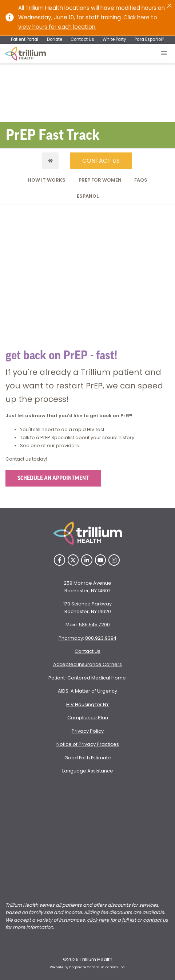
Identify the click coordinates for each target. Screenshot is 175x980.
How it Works (47, 180)
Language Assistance (88, 771)
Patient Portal (25, 39)
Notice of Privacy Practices (88, 744)
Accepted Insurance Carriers (87, 664)
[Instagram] (114, 560)
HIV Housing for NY (87, 704)
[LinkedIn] (87, 560)
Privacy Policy (88, 731)
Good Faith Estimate (88, 758)
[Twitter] (73, 560)
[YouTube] (101, 560)
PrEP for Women (100, 180)
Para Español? (149, 39)
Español (88, 196)
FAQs (141, 180)
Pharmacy (71, 638)
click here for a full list (112, 920)
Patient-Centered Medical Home (88, 678)
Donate (55, 39)
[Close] (169, 6)
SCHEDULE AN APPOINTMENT (53, 478)
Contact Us (82, 39)
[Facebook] (59, 560)
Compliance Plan (88, 718)
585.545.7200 (94, 625)
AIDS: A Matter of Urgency (87, 691)
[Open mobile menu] (164, 54)
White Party (114, 39)
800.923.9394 (101, 638)
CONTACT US (101, 161)
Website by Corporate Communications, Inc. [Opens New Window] (88, 967)
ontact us (157, 920)
